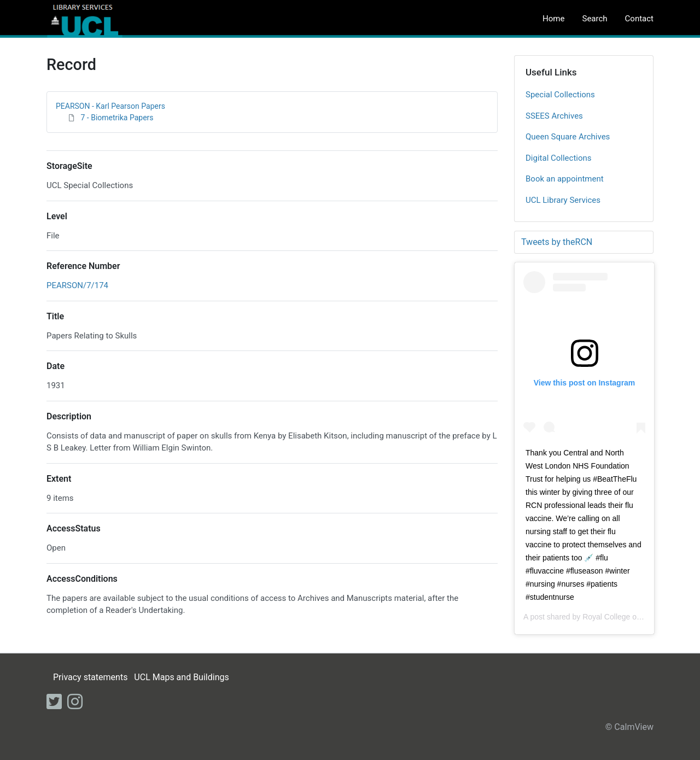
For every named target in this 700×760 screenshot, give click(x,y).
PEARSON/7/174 (77, 285)
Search (594, 19)
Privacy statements (90, 677)
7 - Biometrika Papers (117, 118)
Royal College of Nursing (625, 617)
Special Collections (560, 95)
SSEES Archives (554, 116)
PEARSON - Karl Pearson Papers (110, 106)
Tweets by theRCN (557, 242)
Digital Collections (559, 158)
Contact (639, 19)
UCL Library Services (563, 200)
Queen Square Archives (568, 137)
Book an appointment (565, 179)
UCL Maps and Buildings (181, 677)
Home (553, 19)
